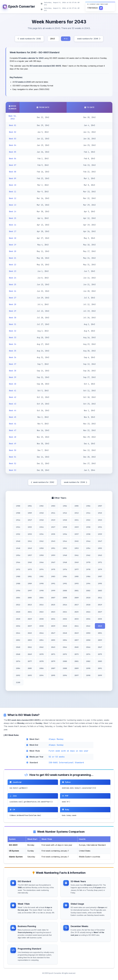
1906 (88, 506)
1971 (100, 562)
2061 (30, 647)
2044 (18, 633)
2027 (100, 612)
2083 (100, 661)
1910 (41, 513)
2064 (65, 647)
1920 (65, 520)
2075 (100, 654)
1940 (18, 541)
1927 (53, 527)
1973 (30, 569)
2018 (88, 605)
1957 (30, 555)
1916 (18, 520)
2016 (65, 605)
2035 (100, 619)
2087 (53, 668)
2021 (30, 612)
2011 (100, 598)
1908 (18, 513)
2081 (77, 661)
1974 (41, 569)
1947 (100, 541)
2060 (18, 647)
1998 (41, 591)
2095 (53, 675)
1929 (77, 527)
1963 (100, 555)
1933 (30, 534)
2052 (18, 640)
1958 (41, 555)
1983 (53, 576)
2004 (18, 598)
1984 (65, 576)
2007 (53, 598)
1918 (41, 520)
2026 (88, 612)
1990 (41, 583)
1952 (65, 548)
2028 (18, 619)
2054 (41, 640)
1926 (41, 527)
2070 (41, 654)
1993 (77, 583)
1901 (30, 506)
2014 (41, 605)
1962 (88, 555)
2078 (41, 661)
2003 (100, 591)
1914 (88, 513)
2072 (65, 654)
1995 (100, 583)
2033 (77, 619)
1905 (77, 506)
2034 (88, 619)
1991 (53, 583)
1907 (100, 506)
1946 (88, 541)
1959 (53, 555)
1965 (30, 562)
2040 (65, 626)
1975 (53, 569)
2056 (65, 640)
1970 (88, 562)
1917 (30, 520)
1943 (53, 541)
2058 (88, 640)
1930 (88, 527)
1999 (53, 591)
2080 (65, 661)
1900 (18, 506)
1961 (77, 555)
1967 (53, 562)
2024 (65, 612)
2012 (18, 605)
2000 (65, 591)
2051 (100, 633)
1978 (88, 569)
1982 (41, 576)
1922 (88, 520)
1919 (53, 520)
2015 (53, 605)
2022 (41, 612)
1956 (18, 555)
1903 (53, 506)
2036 (18, 626)
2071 (53, 654)
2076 (18, 661)
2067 (100, 647)
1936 (65, 534)
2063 (53, 647)
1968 (65, 562)
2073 (77, 654)
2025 (77, 612)
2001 (77, 591)
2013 (30, 605)
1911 (53, 513)
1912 (65, 513)
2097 (77, 675)
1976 (65, 569)
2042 (88, 626)
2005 (30, 598)
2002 (88, 591)
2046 (41, 633)
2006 (41, 598)
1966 (41, 562)
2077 (30, 661)
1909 (30, 513)
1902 (41, 506)
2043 (100, 626)
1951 (53, 548)
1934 (41, 534)
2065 (77, 647)
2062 (41, 647)
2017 (77, 605)
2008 (65, 598)
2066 (88, 647)
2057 (77, 640)
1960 (65, 555)
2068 (18, 654)
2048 (65, 633)
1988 (18, 583)
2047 (53, 633)
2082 (88, 661)
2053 (30, 640)
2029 (30, 619)
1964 (18, 562)
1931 (100, 527)
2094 (41, 675)
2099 (100, 675)
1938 (88, 534)
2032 (65, 619)
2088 (65, 668)
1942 (41, 541)
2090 (88, 668)
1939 (100, 534)
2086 (41, 668)
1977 (77, 569)
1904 (65, 506)
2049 (77, 633)
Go (66, 39)
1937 (77, 534)
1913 (77, 513)
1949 (30, 548)
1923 (100, 520)
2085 (30, 668)
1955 (100, 548)
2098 (88, 675)
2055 (53, 640)
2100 (18, 682)
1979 (100, 569)
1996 (18, 591)
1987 (100, 576)
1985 (77, 576)
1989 (30, 583)
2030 (41, 619)
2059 (100, 640)
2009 (77, 598)
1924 (18, 527)
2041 (77, 626)
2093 (30, 675)
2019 (100, 605)
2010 (88, 598)
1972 (18, 569)
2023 (53, 612)
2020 (18, 612)
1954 (88, 548)
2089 (77, 668)
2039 (53, 626)
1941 (30, 541)
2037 (30, 626)
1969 (77, 562)
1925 (30, 527)
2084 (18, 668)
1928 (65, 527)
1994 (88, 583)
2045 (30, 633)
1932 (18, 534)
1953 (77, 548)
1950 (41, 548)
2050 (88, 633)
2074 (88, 654)
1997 (30, 591)
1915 (100, 513)
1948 (18, 548)
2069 (30, 654)
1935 (53, 534)
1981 (30, 576)
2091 (100, 668)
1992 (65, 583)
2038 (41, 626)
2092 (18, 675)
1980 (18, 576)
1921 (77, 520)
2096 (65, 675)
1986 (88, 576)
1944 (65, 541)
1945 (77, 541)
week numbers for (29, 39)
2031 (53, 619)
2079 (53, 661)
